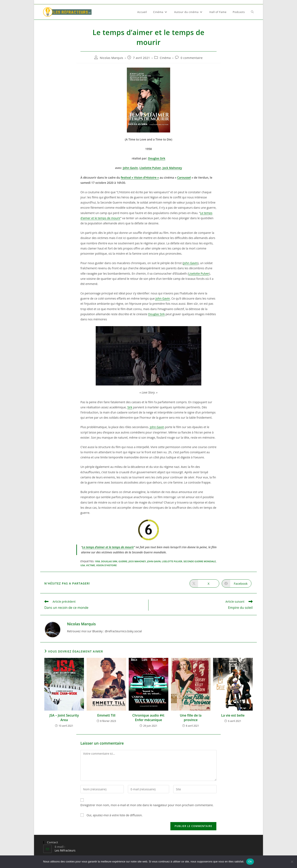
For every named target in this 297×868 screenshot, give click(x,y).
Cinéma (165, 58)
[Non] (292, 862)
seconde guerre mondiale (200, 561)
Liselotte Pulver (150, 168)
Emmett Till (106, 715)
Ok (250, 862)
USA (83, 565)
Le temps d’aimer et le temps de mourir (108, 547)
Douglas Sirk (156, 314)
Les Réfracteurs (65, 850)
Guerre (123, 561)
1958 (97, 561)
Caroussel (184, 177)
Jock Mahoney (172, 168)
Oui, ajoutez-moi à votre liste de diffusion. (111, 815)
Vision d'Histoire (106, 565)
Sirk (130, 407)
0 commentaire (192, 58)
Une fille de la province (191, 718)
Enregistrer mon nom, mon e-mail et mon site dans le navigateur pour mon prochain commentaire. (147, 805)
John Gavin (130, 168)
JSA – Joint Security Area (64, 718)
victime (90, 565)
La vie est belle (233, 715)
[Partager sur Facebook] (237, 583)
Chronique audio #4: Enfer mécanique (149, 718)
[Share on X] (204, 583)
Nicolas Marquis (111, 58)
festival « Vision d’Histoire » (140, 177)
